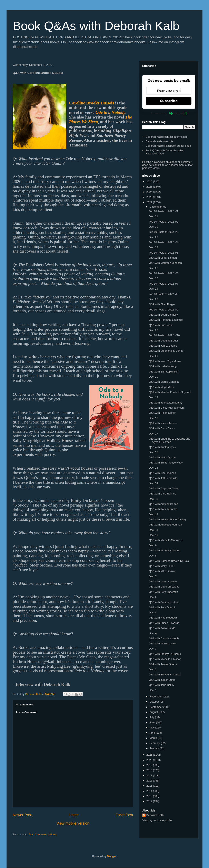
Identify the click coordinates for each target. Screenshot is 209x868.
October (155, 702)
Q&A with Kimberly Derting (164, 550)
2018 (150, 770)
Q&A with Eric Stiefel (161, 325)
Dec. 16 (153, 452)
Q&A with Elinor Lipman (163, 258)
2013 (150, 796)
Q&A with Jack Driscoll (162, 607)
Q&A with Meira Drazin (162, 457)
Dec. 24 (153, 289)
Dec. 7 (153, 576)
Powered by (169, 113)
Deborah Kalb (155, 815)
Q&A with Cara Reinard (162, 494)
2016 (150, 781)
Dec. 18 (153, 418)
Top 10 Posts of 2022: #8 (163, 294)
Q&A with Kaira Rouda (162, 628)
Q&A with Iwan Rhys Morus (165, 361)
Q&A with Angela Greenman (165, 525)
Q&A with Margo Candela (164, 382)
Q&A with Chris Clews (162, 428)
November (156, 697)
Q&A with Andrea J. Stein (164, 602)
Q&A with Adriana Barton (163, 504)
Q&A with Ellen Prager (162, 304)
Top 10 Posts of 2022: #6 (163, 273)
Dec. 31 (153, 216)
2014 (150, 791)
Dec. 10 (153, 535)
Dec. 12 (153, 514)
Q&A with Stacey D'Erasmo (165, 654)
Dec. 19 (153, 397)
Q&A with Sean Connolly (163, 315)
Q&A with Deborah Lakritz (164, 587)
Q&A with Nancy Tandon (163, 423)
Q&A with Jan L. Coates (163, 346)
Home (74, 815)
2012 (150, 801)
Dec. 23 (153, 299)
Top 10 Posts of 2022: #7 (163, 284)
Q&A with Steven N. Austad (165, 675)
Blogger (111, 856)
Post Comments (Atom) (43, 834)
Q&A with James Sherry (163, 664)
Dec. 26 (153, 278)
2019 (150, 765)
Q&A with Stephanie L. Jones (166, 351)
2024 (150, 192)
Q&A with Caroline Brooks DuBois (169, 561)
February (155, 743)
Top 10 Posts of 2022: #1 (163, 211)
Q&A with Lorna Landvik (163, 581)
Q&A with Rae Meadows (163, 618)
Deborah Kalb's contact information (166, 137)
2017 (150, 775)
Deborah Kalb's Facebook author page (168, 146)
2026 (150, 181)
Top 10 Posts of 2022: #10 (164, 335)
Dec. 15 (153, 468)
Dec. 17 (153, 434)
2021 (150, 755)
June (153, 722)
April (153, 733)
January (155, 748)
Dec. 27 (153, 268)
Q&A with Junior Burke (162, 680)
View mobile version (73, 823)
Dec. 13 (153, 499)
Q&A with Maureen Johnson (165, 263)
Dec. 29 (153, 237)
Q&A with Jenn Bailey (161, 685)
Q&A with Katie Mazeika (163, 509)
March (154, 738)
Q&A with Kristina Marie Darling (167, 519)
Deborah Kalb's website (159, 141)
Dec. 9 (153, 545)
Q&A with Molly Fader (162, 566)
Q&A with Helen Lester (162, 413)
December (156, 207)
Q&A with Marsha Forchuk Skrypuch (170, 392)
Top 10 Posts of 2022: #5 (163, 253)
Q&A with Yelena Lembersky (165, 403)
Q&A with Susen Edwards (164, 623)
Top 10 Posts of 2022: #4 (163, 242)
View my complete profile (157, 820)
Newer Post (22, 815)
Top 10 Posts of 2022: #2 (163, 222)
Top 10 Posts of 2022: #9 (163, 310)
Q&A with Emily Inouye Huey (166, 463)
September (156, 707)
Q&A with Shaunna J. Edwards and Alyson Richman (169, 440)
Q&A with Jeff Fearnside (163, 478)
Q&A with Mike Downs (162, 571)
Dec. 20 (153, 377)
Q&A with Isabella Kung (163, 366)
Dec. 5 (153, 612)
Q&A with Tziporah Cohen (164, 488)
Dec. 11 (153, 530)
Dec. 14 (153, 483)
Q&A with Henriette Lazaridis (166, 320)
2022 (150, 202)
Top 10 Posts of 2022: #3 (163, 232)
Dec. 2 (153, 669)
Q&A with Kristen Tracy (162, 447)
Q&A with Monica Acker (163, 644)
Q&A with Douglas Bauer (163, 341)
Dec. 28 (153, 247)
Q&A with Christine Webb (164, 638)
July (152, 717)
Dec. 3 (153, 649)
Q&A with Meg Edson (161, 387)
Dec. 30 (153, 227)
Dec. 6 (153, 597)
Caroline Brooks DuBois (92, 103)
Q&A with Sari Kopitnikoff (163, 372)
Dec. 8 (153, 556)
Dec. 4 (153, 633)
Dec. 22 (153, 330)
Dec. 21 (153, 356)
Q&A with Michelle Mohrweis (166, 540)
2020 (150, 760)
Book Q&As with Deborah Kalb (96, 26)
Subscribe (169, 101)
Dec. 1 (153, 690)
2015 (150, 786)
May (152, 728)
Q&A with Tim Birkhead (162, 473)
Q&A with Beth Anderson (163, 592)
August (154, 712)
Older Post (124, 815)
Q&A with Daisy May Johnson (166, 408)
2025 (150, 187)
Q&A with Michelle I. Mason (165, 659)
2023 (150, 197)
